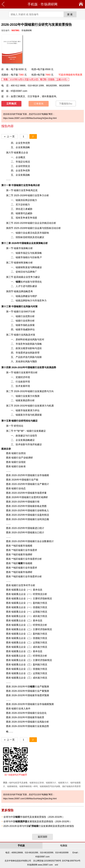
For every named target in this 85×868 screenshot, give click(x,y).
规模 (47, 704)
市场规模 (25, 563)
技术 (20, 282)
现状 (30, 237)
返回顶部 (42, 837)
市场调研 (28, 572)
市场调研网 (49, 4)
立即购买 (11, 104)
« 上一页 (10, 136)
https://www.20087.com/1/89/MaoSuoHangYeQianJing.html (30, 118)
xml (56, 865)
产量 (42, 484)
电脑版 (64, 845)
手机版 (33, 4)
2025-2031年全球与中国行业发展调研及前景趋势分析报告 (39, 826)
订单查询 (39, 104)
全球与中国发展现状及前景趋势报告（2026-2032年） (38, 821)
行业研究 (21, 421)
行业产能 (37, 687)
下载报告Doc (66, 104)
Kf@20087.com (19, 91)
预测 (51, 704)
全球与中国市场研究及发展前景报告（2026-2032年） (34, 817)
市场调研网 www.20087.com (40, 865)
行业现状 (21, 462)
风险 (28, 306)
